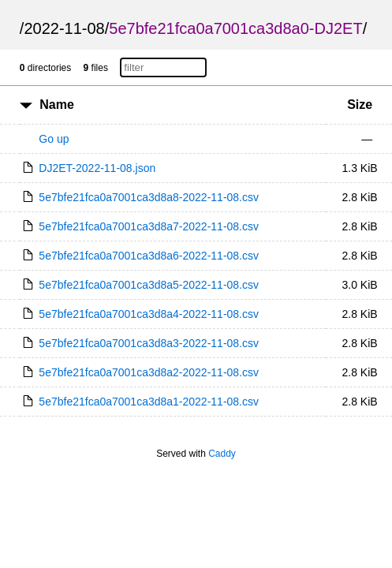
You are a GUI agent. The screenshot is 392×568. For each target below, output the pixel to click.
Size (360, 105)
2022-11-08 (64, 28)
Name (57, 105)
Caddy (222, 454)
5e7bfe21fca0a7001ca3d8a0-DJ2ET (235, 28)
